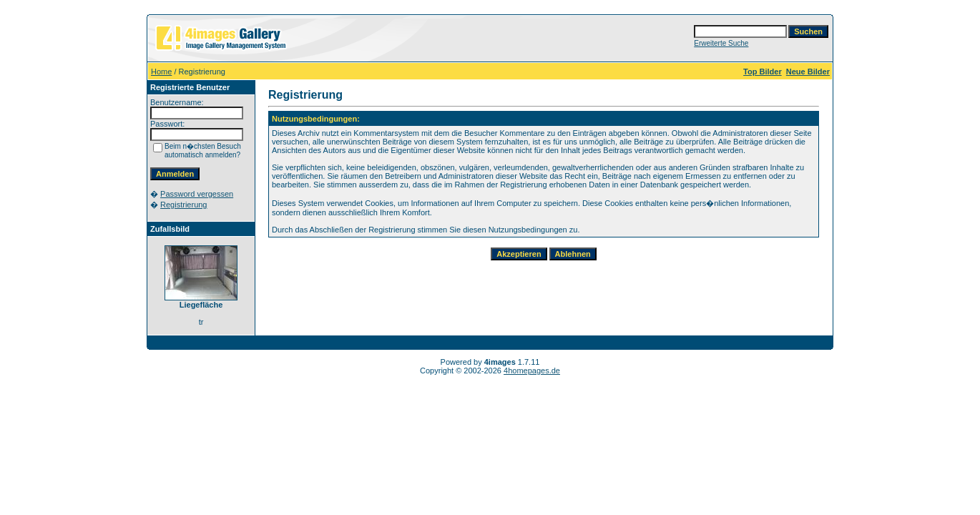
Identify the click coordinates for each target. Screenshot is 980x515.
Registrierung (183, 205)
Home (161, 72)
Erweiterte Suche (721, 43)
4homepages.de (532, 371)
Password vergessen (197, 194)
